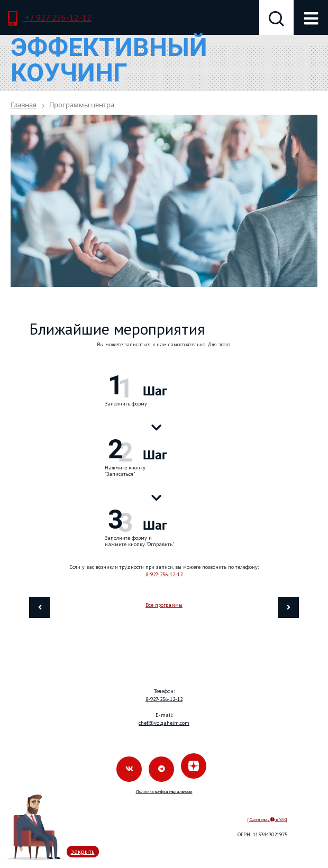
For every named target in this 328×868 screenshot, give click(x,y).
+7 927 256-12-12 (50, 19)
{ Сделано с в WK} (267, 819)
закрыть (83, 851)
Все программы (164, 605)
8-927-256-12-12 (164, 574)
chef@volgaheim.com (164, 723)
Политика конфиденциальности (164, 791)
